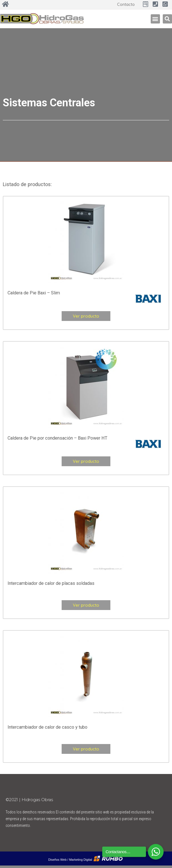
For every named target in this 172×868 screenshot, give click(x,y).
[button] (155, 19)
